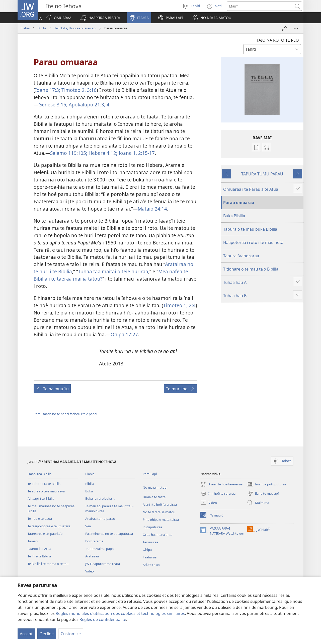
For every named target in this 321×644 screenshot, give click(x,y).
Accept (26, 634)
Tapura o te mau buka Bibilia (250, 229)
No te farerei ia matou (159, 512)
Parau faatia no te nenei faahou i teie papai (65, 414)
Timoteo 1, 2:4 (179, 305)
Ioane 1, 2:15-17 (136, 153)
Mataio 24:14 (152, 209)
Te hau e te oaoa (40, 519)
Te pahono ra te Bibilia (44, 484)
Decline (47, 634)
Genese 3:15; (53, 105)
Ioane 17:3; (48, 90)
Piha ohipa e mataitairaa (161, 520)
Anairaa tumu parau (100, 519)
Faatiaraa (150, 557)
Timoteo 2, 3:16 (78, 90)
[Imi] (260, 6)
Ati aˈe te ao (151, 565)
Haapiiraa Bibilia (39, 474)
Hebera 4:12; (102, 153)
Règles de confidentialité (103, 619)
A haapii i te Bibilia (41, 498)
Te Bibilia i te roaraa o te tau (48, 564)
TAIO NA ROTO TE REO (278, 40)
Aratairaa (92, 556)
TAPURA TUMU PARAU (262, 174)
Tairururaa (150, 542)
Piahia (25, 28)
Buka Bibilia (234, 216)
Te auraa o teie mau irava (46, 491)
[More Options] (296, 28)
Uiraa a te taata (154, 497)
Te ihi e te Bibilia (39, 556)
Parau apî (150, 474)
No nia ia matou (155, 487)
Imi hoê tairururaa (218, 494)
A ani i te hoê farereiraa (160, 504)
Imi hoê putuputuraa (267, 484)
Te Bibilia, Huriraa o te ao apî (75, 28)
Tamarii (33, 541)
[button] (100, 18)
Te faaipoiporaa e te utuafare (49, 526)
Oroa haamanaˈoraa (157, 535)
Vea (88, 526)
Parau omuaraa (239, 203)
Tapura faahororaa (241, 256)
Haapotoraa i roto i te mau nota (253, 242)
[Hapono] (285, 28)
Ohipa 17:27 (124, 334)
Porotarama (94, 541)
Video (90, 571)
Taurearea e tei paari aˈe (45, 534)
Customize (71, 634)
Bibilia (42, 28)
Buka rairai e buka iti (100, 498)
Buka (89, 491)
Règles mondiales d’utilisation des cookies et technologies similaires (120, 613)
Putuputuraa (152, 527)
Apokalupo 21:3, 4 (88, 105)
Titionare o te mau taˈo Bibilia (251, 269)
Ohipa (147, 550)
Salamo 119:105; (69, 153)
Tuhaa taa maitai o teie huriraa (113, 271)
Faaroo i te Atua (39, 549)
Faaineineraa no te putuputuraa (109, 534)
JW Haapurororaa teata (103, 564)
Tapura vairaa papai (100, 549)
